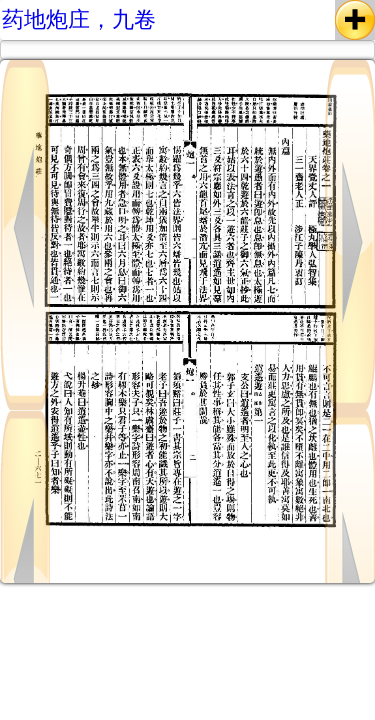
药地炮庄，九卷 (79, 19)
